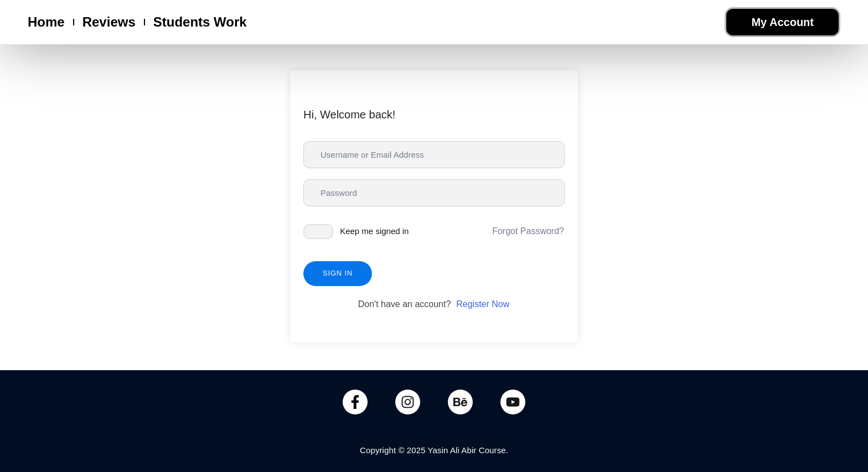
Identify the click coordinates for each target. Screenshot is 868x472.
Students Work (200, 22)
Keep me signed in (374, 231)
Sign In (338, 273)
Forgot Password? (528, 231)
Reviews (109, 22)
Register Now (483, 304)
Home (46, 22)
